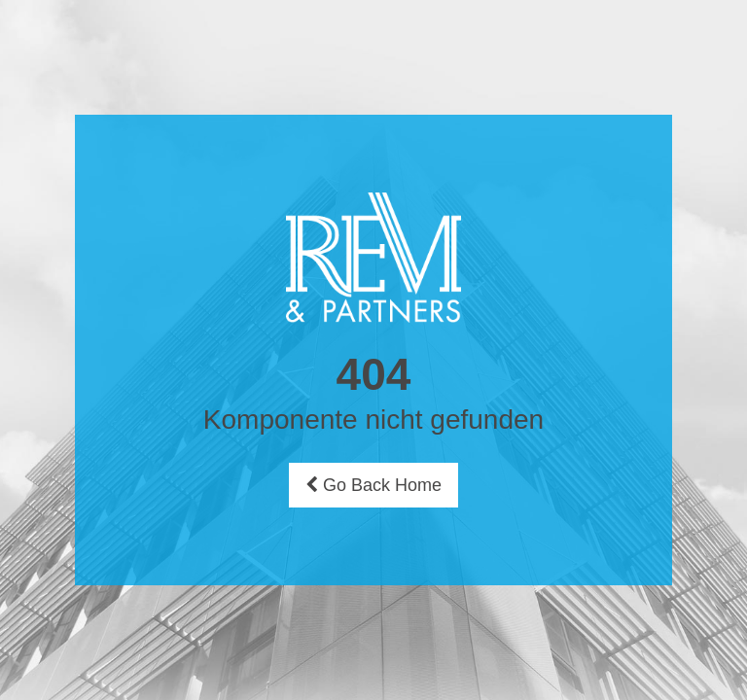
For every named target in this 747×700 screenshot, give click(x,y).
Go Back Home (373, 485)
